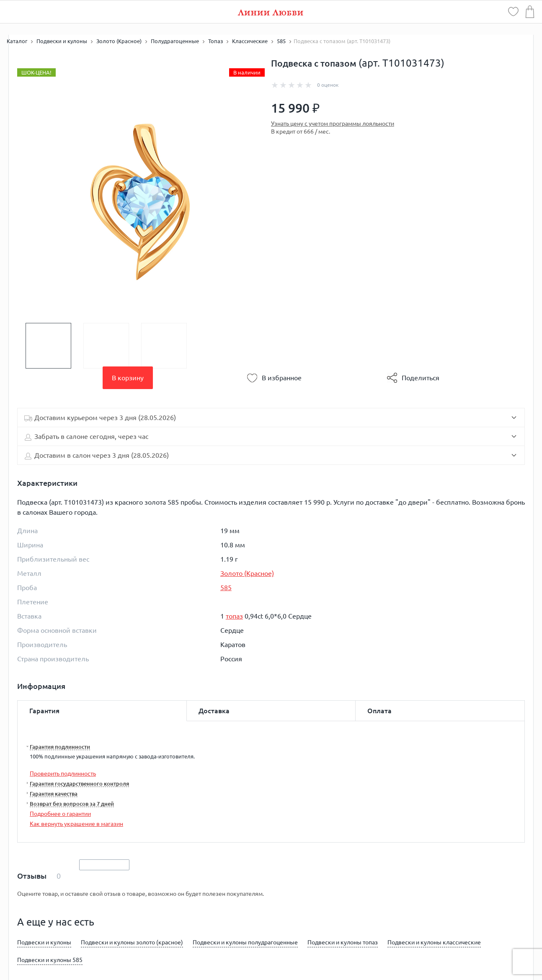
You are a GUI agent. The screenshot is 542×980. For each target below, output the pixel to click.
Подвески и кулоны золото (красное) (132, 942)
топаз (234, 616)
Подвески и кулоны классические (434, 942)
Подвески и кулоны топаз (343, 942)
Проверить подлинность (63, 774)
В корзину (128, 378)
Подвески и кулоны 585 (50, 960)
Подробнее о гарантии (60, 814)
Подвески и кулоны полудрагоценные (245, 942)
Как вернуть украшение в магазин (76, 824)
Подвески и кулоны (44, 942)
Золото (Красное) (247, 573)
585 (226, 588)
